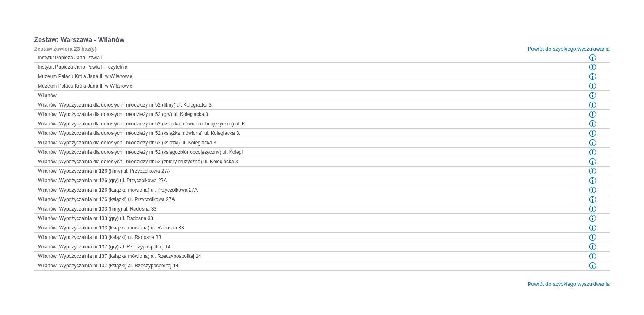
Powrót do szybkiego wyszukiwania (569, 49)
